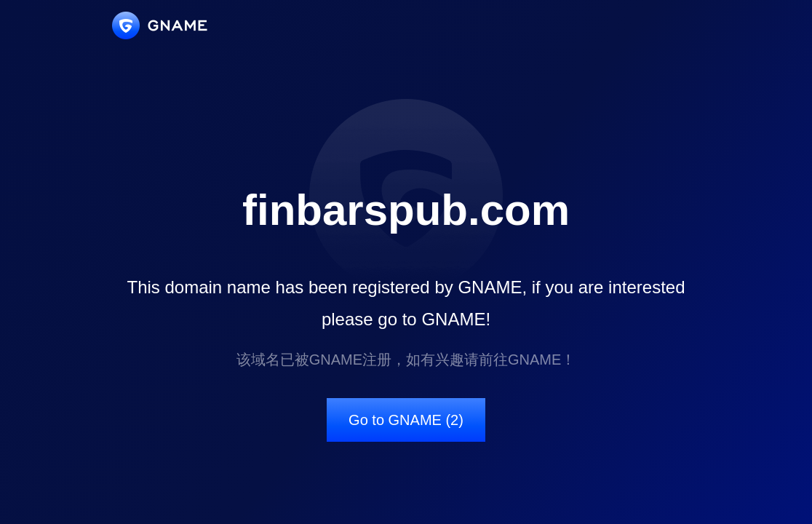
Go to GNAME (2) (406, 420)
